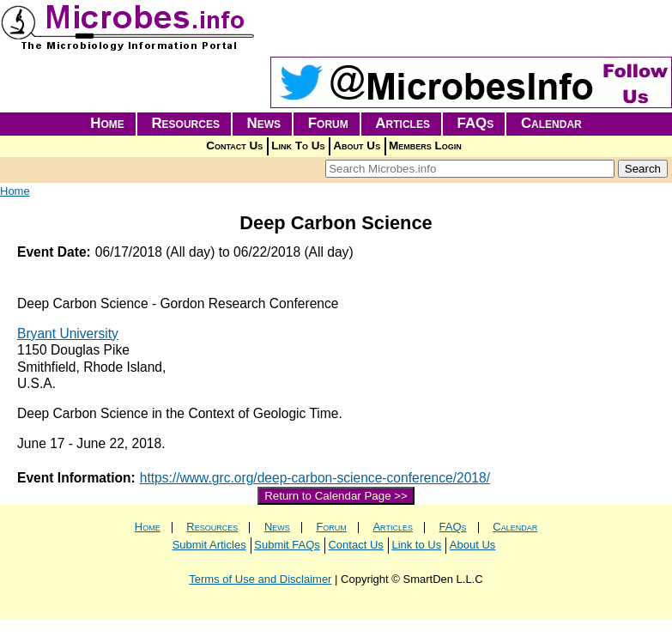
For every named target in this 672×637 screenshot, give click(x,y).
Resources (185, 123)
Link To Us (298, 146)
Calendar (551, 123)
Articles (403, 123)
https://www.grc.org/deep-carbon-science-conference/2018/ (315, 478)
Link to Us (416, 545)
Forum (328, 123)
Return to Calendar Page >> (336, 496)
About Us (357, 146)
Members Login (425, 146)
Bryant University (68, 334)
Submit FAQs (287, 545)
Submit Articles (209, 545)
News (264, 123)
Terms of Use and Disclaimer (260, 579)
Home (107, 123)
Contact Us (234, 146)
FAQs (476, 123)
